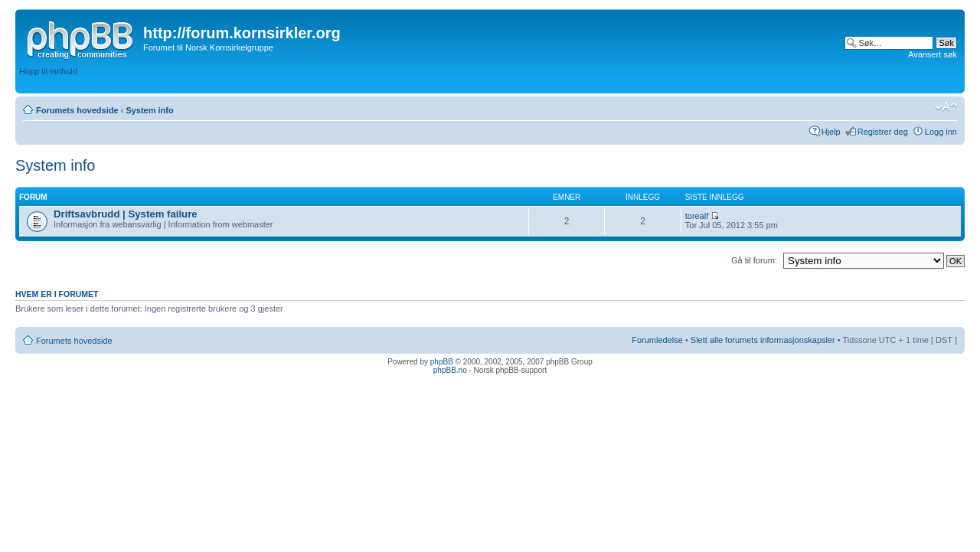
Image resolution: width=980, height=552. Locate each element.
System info (149, 110)
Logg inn (941, 132)
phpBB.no (450, 370)
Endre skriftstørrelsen (946, 107)
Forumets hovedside (77, 110)
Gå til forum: (754, 260)
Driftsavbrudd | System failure (126, 214)
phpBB (442, 362)
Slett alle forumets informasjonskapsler (763, 340)
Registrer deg (883, 132)
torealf (697, 216)
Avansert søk (933, 54)
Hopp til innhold (48, 71)
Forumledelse (657, 340)
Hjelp (831, 132)
